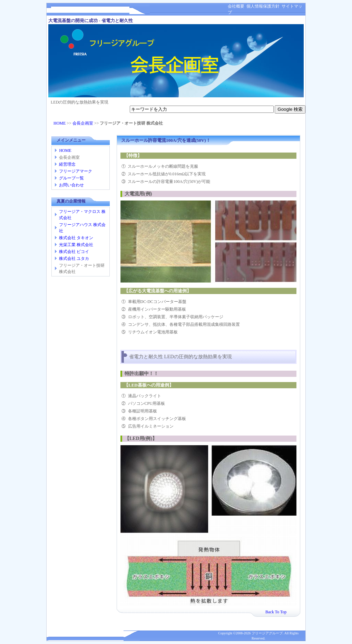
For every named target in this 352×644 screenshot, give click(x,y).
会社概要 (236, 6)
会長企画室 (83, 123)
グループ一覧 (71, 178)
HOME (60, 123)
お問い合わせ (71, 185)
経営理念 (67, 164)
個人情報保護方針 (262, 6)
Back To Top (276, 612)
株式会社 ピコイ (74, 252)
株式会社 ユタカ (74, 258)
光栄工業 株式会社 (76, 245)
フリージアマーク (76, 171)
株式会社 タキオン (76, 238)
